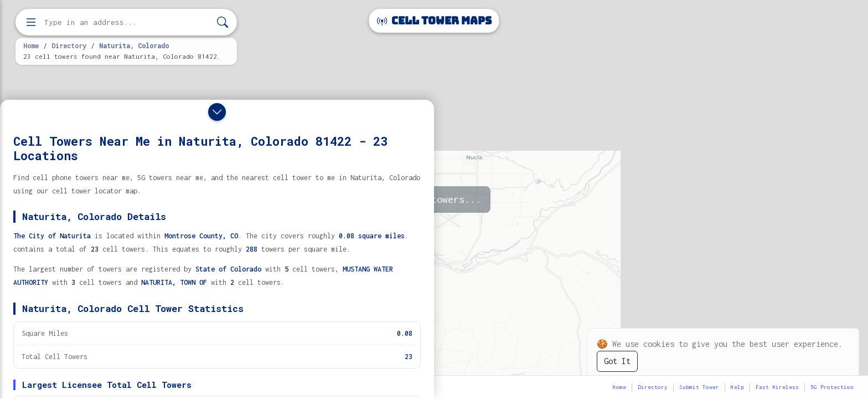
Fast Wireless (777, 387)
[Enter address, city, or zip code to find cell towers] (127, 22)
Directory (69, 45)
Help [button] (737, 387)
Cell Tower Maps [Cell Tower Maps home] (434, 21)
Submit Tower (699, 387)
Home (31, 45)
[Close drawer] (217, 112)
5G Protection (832, 387)
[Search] (223, 22)
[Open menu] (31, 22)
